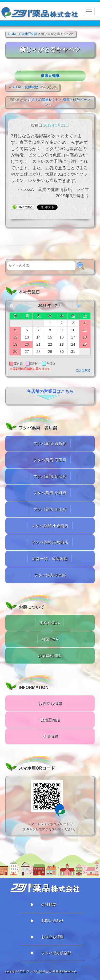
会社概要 (49, 904)
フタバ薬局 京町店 (50, 493)
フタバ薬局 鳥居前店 (50, 542)
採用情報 (50, 736)
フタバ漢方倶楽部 (50, 575)
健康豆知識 (50, 76)
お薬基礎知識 (50, 656)
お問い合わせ (53, 921)
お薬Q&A (50, 639)
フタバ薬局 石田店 (50, 460)
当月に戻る (83, 370)
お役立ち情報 (50, 703)
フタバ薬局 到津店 (50, 476)
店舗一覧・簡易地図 (50, 559)
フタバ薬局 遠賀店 (50, 444)
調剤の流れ (50, 623)
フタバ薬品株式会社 (39, 971)
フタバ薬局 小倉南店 (50, 526)
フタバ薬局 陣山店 (50, 509)
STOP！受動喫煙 (25, 87)
